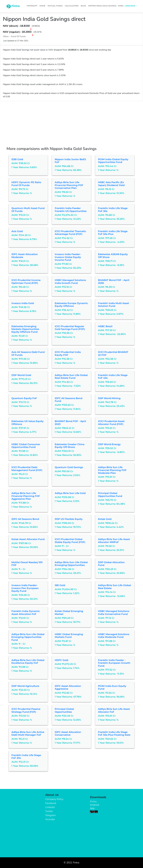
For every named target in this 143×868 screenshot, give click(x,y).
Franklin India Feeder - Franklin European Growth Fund (114, 663)
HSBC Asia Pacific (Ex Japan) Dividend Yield (111, 184)
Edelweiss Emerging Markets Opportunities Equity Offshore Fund (25, 329)
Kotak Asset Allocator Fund (28, 539)
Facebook (51, 803)
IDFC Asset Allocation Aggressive (68, 687)
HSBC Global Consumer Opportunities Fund (26, 446)
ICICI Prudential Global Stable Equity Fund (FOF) (70, 541)
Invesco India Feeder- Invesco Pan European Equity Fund (25, 588)
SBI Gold (60, 585)
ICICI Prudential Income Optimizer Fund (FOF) (26, 281)
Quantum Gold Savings (69, 467)
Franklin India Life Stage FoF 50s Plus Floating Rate (114, 733)
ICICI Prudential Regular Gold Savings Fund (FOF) (70, 328)
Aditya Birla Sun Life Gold (70, 493)
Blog (83, 6)
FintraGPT (32, 6)
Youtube (50, 819)
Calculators (72, 6)
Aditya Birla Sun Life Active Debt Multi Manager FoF (28, 733)
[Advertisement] (71, 122)
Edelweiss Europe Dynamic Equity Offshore (71, 305)
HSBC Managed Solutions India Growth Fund (70, 281)
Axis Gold (17, 231)
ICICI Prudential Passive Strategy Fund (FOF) (26, 710)
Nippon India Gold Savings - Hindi (106, 6)
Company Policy (54, 799)
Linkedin (50, 807)
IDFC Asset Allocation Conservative (68, 733)
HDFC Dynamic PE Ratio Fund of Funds (26, 184)
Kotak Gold (105, 519)
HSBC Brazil (105, 326)
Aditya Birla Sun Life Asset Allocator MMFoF (114, 541)
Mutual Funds (55, 6)
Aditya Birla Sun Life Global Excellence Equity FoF (28, 662)
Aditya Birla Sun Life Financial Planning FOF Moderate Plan (112, 470)
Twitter (49, 811)
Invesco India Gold (23, 303)
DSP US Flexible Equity (69, 519)
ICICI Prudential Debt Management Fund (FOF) (27, 469)
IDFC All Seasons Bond (25, 519)
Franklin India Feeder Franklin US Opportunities (71, 210)
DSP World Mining (109, 398)
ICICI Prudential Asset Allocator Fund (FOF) (111, 423)
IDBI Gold (17, 159)
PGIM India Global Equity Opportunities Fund (113, 161)
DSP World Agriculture (25, 686)
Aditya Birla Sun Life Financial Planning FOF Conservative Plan (69, 185)
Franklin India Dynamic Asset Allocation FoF (26, 613)
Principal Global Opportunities (64, 710)
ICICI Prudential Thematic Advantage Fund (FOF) (70, 233)
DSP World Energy (109, 444)
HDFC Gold (61, 660)
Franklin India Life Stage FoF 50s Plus (113, 233)
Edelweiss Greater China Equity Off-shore (70, 446)
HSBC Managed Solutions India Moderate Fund (114, 636)
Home (42, 6)
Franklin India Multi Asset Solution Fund (114, 305)
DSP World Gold (21, 375)
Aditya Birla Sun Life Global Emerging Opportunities (71, 564)
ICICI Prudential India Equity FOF (68, 353)
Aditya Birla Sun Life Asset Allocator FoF (114, 710)
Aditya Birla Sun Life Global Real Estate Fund (71, 377)
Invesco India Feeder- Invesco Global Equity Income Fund (68, 257)
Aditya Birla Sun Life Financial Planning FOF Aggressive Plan (26, 496)
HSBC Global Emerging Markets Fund (69, 636)
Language (130, 6)
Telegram (50, 815)
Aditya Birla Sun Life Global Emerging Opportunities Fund (28, 637)
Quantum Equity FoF (24, 398)
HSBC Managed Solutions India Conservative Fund (114, 613)
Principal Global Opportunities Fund (110, 495)
